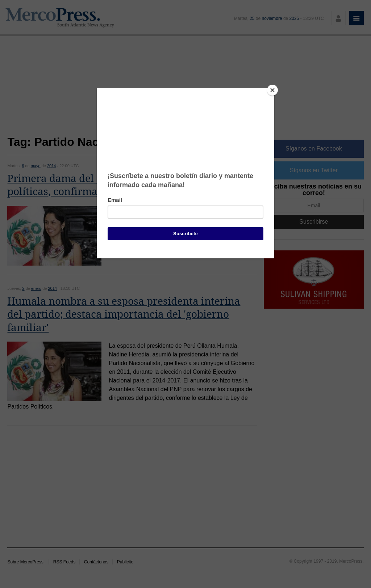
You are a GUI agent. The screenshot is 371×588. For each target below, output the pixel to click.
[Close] (272, 90)
